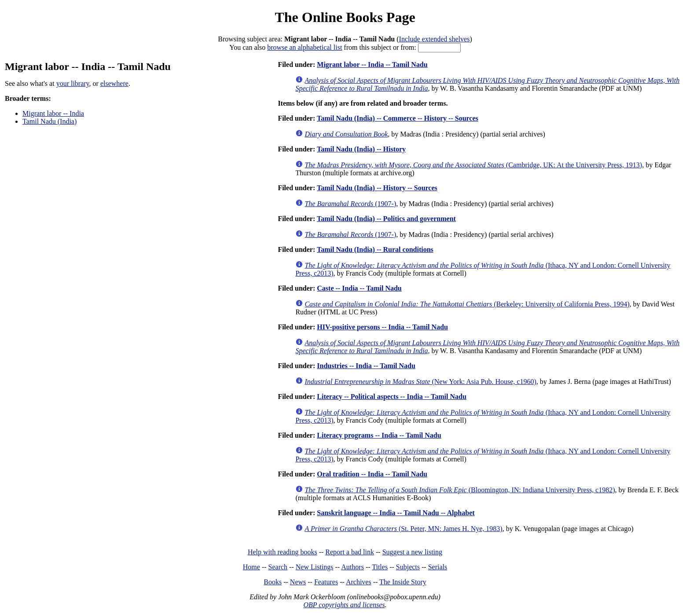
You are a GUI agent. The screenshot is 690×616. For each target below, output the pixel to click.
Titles (380, 567)
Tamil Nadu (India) (50, 121)
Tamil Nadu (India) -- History (361, 149)
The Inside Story (403, 582)
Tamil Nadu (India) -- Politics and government (386, 219)
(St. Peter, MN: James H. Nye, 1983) (403, 529)
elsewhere (114, 83)
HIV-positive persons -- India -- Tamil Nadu (382, 327)
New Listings (315, 567)
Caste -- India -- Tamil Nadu (359, 288)
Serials (438, 567)
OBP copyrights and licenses (344, 605)
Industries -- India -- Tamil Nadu (366, 366)
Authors (352, 567)
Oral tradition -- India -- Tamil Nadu (372, 474)
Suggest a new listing (412, 552)
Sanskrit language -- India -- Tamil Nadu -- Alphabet (396, 513)
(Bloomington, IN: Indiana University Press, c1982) (460, 490)
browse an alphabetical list (305, 47)
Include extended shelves (435, 39)
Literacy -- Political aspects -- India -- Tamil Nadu (392, 397)
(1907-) (350, 204)
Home (251, 567)
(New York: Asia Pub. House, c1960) (420, 382)
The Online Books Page (345, 17)
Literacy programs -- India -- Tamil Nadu (379, 435)
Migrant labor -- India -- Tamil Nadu (372, 65)
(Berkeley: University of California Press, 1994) (467, 304)
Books (273, 582)
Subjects (408, 567)
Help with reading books (283, 552)
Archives (359, 582)
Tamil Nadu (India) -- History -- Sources (377, 188)
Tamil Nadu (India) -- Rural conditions (375, 249)
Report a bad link (350, 552)
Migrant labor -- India (53, 113)
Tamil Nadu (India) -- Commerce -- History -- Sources (398, 118)
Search (278, 567)
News (298, 582)
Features (326, 582)
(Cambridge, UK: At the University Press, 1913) (473, 165)
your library (73, 83)
